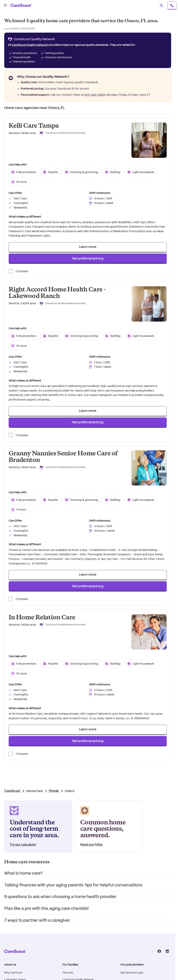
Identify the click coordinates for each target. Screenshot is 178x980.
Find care (68, 973)
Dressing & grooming (81, 172)
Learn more (88, 247)
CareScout (12, 791)
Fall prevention (23, 172)
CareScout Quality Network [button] (30, 45)
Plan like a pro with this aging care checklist (46, 908)
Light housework (141, 172)
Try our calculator (23, 845)
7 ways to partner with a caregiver (37, 920)
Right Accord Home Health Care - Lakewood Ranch (57, 293)
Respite (50, 172)
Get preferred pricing (88, 259)
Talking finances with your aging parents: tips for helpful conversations (73, 885)
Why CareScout (13, 973)
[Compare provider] (11, 271)
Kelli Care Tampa (34, 126)
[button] (62, 133)
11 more (19, 510)
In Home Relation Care (42, 617)
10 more (19, 182)
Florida (54, 791)
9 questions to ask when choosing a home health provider (60, 897)
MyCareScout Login (132, 973)
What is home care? (24, 873)
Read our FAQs (91, 845)
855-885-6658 (95, 95)
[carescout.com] (21, 5)
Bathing (113, 172)
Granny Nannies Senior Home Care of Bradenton (63, 457)
